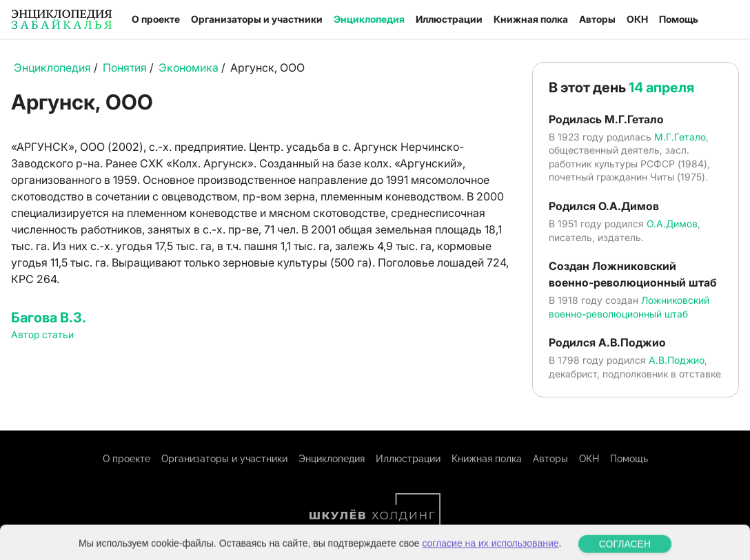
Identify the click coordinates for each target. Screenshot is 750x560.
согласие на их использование (490, 551)
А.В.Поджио (677, 360)
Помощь (679, 19)
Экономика (189, 68)
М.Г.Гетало (680, 137)
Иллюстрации (449, 19)
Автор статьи (42, 334)
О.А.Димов (672, 224)
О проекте (156, 19)
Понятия (125, 68)
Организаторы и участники (257, 19)
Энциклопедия (369, 19)
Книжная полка (531, 19)
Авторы (597, 19)
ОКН (637, 19)
